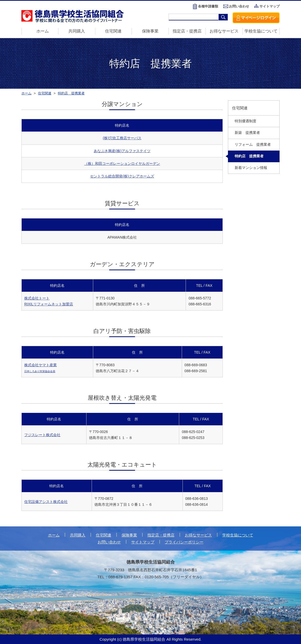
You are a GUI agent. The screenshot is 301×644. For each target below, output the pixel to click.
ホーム (54, 535)
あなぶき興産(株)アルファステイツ (122, 151)
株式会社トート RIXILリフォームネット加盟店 (49, 301)
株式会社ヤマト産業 (41, 368)
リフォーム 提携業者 (253, 145)
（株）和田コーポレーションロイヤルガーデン (122, 164)
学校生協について (261, 31)
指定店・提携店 (187, 31)
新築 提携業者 (247, 133)
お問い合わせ (239, 6)
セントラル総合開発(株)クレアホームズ (122, 176)
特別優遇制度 (245, 121)
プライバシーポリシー (184, 542)
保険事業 (150, 31)
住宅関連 (113, 31)
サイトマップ (270, 6)
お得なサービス (224, 31)
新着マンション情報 (251, 168)
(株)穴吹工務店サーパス (122, 138)
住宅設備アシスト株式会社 (46, 502)
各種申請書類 (208, 6)
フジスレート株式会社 (42, 435)
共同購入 (77, 31)
